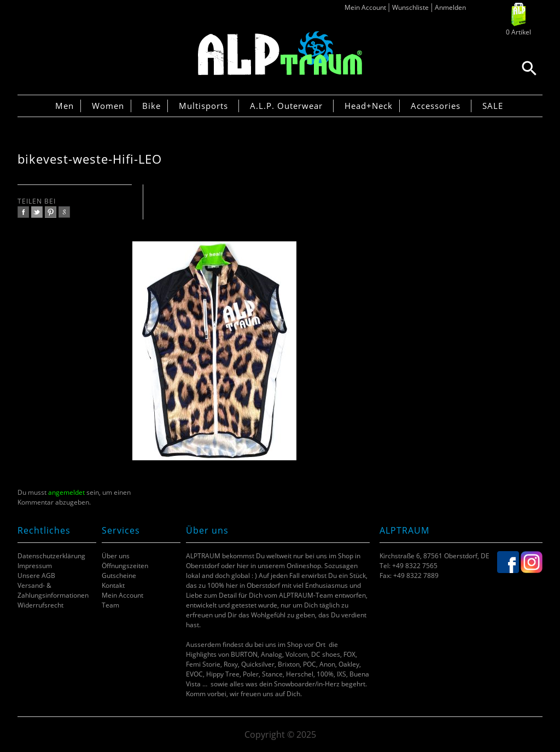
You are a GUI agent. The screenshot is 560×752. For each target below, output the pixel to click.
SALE (493, 106)
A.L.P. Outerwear (286, 106)
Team (110, 605)
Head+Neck (369, 106)
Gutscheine (119, 575)
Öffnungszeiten (125, 566)
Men (65, 106)
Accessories (436, 106)
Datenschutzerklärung (51, 556)
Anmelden (450, 7)
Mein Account (365, 7)
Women (108, 106)
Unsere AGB (36, 575)
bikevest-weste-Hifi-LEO (90, 159)
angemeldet (66, 492)
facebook (23, 212)
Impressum (35, 566)
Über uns (116, 556)
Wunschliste (410, 7)
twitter (37, 212)
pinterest (51, 212)
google (64, 212)
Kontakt (113, 585)
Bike (151, 106)
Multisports (203, 106)
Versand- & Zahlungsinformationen (53, 590)
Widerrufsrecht (40, 605)
